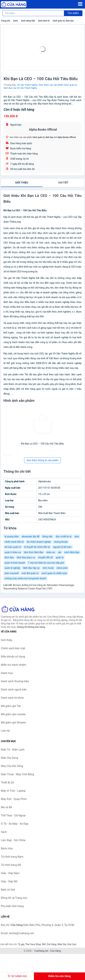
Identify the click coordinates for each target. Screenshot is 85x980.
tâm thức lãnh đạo (34, 552)
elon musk (48, 568)
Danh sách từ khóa (12, 698)
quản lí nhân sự (13, 552)
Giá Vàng (52, 944)
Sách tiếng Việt (28, 21)
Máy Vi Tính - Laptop (13, 791)
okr (60, 552)
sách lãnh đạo (72, 552)
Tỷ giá (21, 944)
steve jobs (62, 568)
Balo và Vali (8, 890)
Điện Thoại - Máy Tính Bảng (17, 774)
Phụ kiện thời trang (12, 906)
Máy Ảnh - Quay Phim (14, 799)
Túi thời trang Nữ (11, 865)
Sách (16, 21)
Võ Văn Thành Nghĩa (27, 85)
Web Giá (62, 944)
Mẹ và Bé (6, 807)
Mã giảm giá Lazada (13, 714)
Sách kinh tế (44, 21)
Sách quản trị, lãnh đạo (63, 21)
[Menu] (80, 4)
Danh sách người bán (14, 690)
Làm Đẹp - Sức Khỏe (13, 840)
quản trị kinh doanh (15, 563)
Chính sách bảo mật (13, 648)
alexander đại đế (31, 537)
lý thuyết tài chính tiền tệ (37, 547)
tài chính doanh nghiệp (39, 542)
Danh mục (7, 673)
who (77, 537)
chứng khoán (61, 542)
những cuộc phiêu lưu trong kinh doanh (25, 578)
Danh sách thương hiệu (15, 681)
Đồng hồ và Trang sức (14, 898)
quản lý (60, 557)
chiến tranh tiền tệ (14, 542)
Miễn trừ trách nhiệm (14, 665)
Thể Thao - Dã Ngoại (13, 815)
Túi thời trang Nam (12, 857)
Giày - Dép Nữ (9, 881)
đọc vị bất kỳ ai (64, 537)
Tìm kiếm (73, 13)
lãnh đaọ (9, 557)
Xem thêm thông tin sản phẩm (42, 460)
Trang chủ (5, 21)
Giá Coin (72, 944)
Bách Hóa (7, 848)
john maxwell (12, 573)
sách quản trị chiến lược (54, 573)
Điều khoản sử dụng (13, 657)
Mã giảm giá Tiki (11, 706)
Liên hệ (5, 731)
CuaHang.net (41, 951)
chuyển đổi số (45, 557)
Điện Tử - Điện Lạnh (13, 750)
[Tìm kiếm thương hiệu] (33, 13)
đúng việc (47, 537)
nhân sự (51, 552)
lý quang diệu (12, 537)
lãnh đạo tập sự (31, 568)
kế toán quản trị (13, 547)
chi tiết (63, 183)
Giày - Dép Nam (10, 873)
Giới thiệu (22, 183)
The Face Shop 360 (35, 944)
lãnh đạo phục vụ (26, 557)
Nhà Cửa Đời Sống (12, 766)
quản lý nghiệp (12, 568)
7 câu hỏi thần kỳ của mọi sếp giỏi (46, 563)
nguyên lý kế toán (62, 547)
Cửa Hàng (55, 951)
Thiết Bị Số (7, 783)
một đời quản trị (30, 573)
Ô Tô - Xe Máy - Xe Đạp (15, 824)
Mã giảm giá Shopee (13, 722)
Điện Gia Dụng (10, 758)
